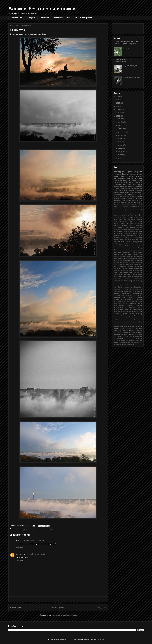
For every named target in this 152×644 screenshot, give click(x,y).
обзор (137, 186)
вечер (129, 196)
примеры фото (118, 309)
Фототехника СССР (62, 18)
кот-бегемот (121, 272)
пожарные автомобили (128, 192)
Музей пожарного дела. (133, 77)
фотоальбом (128, 336)
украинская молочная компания (124, 331)
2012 (118, 113)
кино (115, 266)
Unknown (20, 554)
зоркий (128, 257)
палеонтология (118, 299)
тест (129, 327)
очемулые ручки (120, 297)
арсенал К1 (117, 231)
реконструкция (130, 313)
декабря (122, 119)
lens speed (131, 220)
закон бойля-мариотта (135, 253)
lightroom (139, 220)
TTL (140, 194)
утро (53, 529)
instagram (119, 171)
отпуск (135, 296)
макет (125, 276)
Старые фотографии (83, 18)
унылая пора (122, 194)
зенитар (136, 255)
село (135, 317)
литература (134, 204)
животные (133, 200)
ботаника (119, 233)
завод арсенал (128, 251)
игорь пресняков (119, 259)
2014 (118, 106)
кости (115, 272)
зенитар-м (117, 202)
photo (127, 222)
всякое (137, 188)
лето (115, 190)
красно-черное (133, 272)
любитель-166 (118, 276)
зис (141, 255)
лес (128, 204)
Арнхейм (125, 225)
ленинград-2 (128, 274)
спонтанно (117, 321)
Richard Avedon (122, 218)
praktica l (117, 224)
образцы (139, 190)
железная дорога (124, 200)
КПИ (121, 196)
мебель (127, 278)
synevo (131, 224)
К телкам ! (127, 48)
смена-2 (127, 319)
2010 (118, 159)
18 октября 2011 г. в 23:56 (35, 541)
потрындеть (117, 210)
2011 (118, 116)
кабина (140, 260)
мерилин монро (127, 280)
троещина (130, 329)
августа (121, 135)
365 (140, 186)
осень (116, 182)
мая (120, 142)
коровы (123, 270)
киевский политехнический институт (130, 264)
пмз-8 (140, 301)
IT (134, 216)
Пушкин (126, 227)
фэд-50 (127, 340)
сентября (122, 132)
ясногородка (130, 344)
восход (22, 529)
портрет (139, 192)
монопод (122, 282)
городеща (127, 243)
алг (120, 229)
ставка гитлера (127, 321)
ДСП (132, 225)
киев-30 (122, 263)
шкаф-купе (138, 342)
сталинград (138, 321)
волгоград (121, 241)
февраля (122, 152)
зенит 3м (123, 255)
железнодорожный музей (127, 249)
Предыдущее (100, 607)
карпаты (116, 263)
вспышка (116, 198)
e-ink (140, 218)
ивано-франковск (136, 257)
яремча (124, 344)
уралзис (133, 214)
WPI (128, 218)
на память (139, 288)
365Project (136, 194)
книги (131, 268)
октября (121, 125)
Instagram (31, 18)
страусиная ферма (135, 325)
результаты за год (135, 311)
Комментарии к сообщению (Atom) (64, 615)
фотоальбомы (137, 336)
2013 (118, 110)
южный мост (117, 344)
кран (127, 272)
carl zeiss (132, 184)
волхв (127, 241)
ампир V (125, 229)
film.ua (121, 220)
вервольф (132, 233)
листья (135, 274)
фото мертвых (118, 336)
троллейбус (138, 329)
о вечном (131, 186)
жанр (130, 180)
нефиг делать (129, 292)
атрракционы (134, 231)
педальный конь (130, 299)
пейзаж (37, 529)
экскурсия (138, 172)
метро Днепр (138, 280)
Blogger (102, 639)
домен (140, 247)
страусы (116, 327)
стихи (125, 325)
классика (125, 268)
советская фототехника (123, 174)
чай (117, 342)
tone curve (138, 224)
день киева (134, 245)
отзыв (130, 296)
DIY (128, 216)
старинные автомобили (122, 323)
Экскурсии (44, 18)
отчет (140, 296)
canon (118, 188)
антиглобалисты (133, 229)
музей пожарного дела (134, 286)
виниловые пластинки (122, 237)
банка (140, 231)
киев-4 (133, 263)
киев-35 (128, 263)
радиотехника (118, 311)
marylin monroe (119, 222)
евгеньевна (132, 198)
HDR (131, 216)
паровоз (116, 192)
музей (125, 186)
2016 (118, 100)
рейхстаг (116, 313)
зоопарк (122, 257)
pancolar (124, 188)
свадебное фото (124, 315)
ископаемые (127, 260)
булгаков (126, 233)
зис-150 (127, 202)
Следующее (15, 607)
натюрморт (117, 290)
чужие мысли (122, 216)
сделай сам (129, 317)
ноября (121, 122)
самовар (116, 315)
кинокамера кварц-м (126, 266)
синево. (139, 317)
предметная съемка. (135, 307)
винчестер (128, 239)
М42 (125, 182)
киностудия (138, 266)
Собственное (16, 18)
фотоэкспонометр (119, 340)
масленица (117, 278)
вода (134, 239)
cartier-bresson (134, 218)
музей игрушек (126, 284)
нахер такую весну (126, 290)
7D (115, 188)
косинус (129, 270)
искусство (134, 260)
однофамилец (137, 294)
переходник (117, 301)
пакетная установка (135, 297)
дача (140, 184)
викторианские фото (134, 235)
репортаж (131, 210)
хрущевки (139, 340)
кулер (140, 272)
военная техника (136, 196)
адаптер (116, 229)
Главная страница (58, 607)
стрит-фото (123, 327)
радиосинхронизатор (135, 309)
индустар (139, 259)
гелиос (131, 182)
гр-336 (120, 245)
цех (115, 342)
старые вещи (137, 323)
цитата (130, 194)
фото (130, 172)
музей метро (121, 286)
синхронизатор (118, 319)
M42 (137, 216)
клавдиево (117, 268)
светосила (122, 317)
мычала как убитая (129, 288)
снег (121, 182)
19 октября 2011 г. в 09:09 (36, 554)
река (122, 313)
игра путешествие (130, 259)
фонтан (139, 334)
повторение (117, 303)
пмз (136, 301)
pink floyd (138, 222)
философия (133, 334)
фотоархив (123, 180)
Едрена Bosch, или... (132, 66)
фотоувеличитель (119, 338)
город (27, 529)
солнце (43, 529)
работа (126, 309)
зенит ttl (139, 200)
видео (123, 235)
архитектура (125, 231)
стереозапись (118, 325)
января (121, 155)
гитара (121, 243)
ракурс (126, 311)
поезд (125, 303)
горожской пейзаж (136, 243)
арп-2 (140, 229)
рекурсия (139, 313)
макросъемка (118, 186)
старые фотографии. (126, 212)
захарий (116, 255)
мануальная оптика (126, 190)
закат (125, 253)
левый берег (118, 274)
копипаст (116, 270)
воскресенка (133, 241)
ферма (126, 334)
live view (116, 196)
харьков (133, 340)
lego (125, 220)
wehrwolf (116, 225)
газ (141, 188)
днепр (134, 247)
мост (135, 282)
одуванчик (117, 296)
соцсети (139, 319)
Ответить (19, 547)
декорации (126, 245)
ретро (116, 194)
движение (124, 198)
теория (122, 214)
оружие (118, 206)
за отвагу (120, 251)
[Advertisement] (58, 599)
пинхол (132, 301)
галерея (116, 243)
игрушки (133, 202)
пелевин (139, 299)
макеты (130, 276)
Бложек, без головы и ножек (42, 9)
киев (32, 529)
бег (115, 233)
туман (48, 529)
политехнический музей (123, 305)
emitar (115, 220)
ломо (140, 274)
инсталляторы (118, 260)
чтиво (115, 216)
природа (124, 210)
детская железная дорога (122, 247)
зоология (116, 257)
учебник (125, 332)
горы (115, 245)
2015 (118, 103)
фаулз (121, 334)
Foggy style (122, 128)
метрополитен (137, 180)
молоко (116, 282)
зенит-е (130, 255)
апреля (121, 145)
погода (140, 208)
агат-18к (139, 227)
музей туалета (118, 288)
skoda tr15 (125, 224)
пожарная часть (136, 303)
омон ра (124, 296)
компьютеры (123, 204)
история (116, 180)
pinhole (132, 222)
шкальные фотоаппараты (127, 342)
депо (140, 245)
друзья (116, 249)
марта (121, 148)
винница (131, 188)
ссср (125, 184)
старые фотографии (134, 178)
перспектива (125, 301)
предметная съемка (120, 307)
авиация (132, 227)
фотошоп (139, 338)
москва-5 (129, 282)
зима (122, 202)
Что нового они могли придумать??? (123, 60)
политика (139, 305)
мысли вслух (127, 176)
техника (134, 327)
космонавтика (137, 270)
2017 (118, 97)
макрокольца (138, 276)
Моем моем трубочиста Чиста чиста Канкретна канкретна (127, 43)
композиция (138, 268)
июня (120, 139)
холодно (139, 214)
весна (125, 196)
